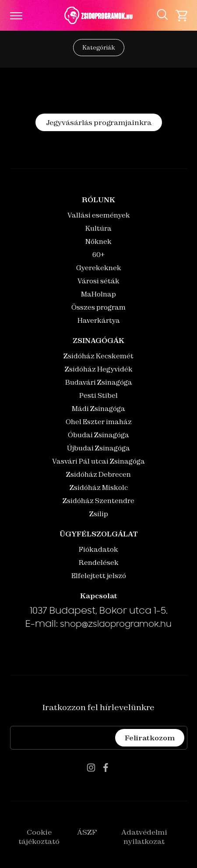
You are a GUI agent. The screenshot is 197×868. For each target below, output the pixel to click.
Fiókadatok (98, 549)
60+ (98, 255)
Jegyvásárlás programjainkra (99, 122)
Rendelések (99, 563)
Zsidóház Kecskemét (98, 356)
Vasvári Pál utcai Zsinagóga (98, 461)
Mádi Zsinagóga (98, 409)
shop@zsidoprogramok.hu (116, 625)
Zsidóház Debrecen (98, 474)
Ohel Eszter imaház (99, 422)
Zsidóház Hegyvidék (99, 369)
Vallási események (99, 215)
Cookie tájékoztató (39, 837)
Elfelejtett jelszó (99, 576)
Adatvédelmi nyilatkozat (144, 837)
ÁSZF (87, 832)
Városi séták (98, 281)
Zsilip (99, 514)
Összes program (98, 307)
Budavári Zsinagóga (99, 382)
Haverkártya (99, 320)
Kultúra (98, 228)
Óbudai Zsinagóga (98, 435)
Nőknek (98, 241)
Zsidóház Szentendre (98, 501)
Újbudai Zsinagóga (98, 448)
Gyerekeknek (99, 268)
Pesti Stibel (98, 395)
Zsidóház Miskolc (99, 488)
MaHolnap (98, 294)
